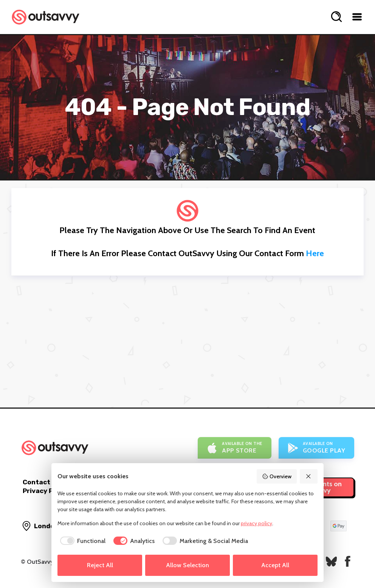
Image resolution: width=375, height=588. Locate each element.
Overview (277, 476)
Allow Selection (187, 565)
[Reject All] (309, 476)
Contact (36, 482)
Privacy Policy (46, 491)
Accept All (275, 565)
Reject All (100, 565)
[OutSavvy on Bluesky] (331, 561)
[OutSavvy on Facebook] (348, 561)
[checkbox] (81, 541)
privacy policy (256, 523)
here (315, 253)
